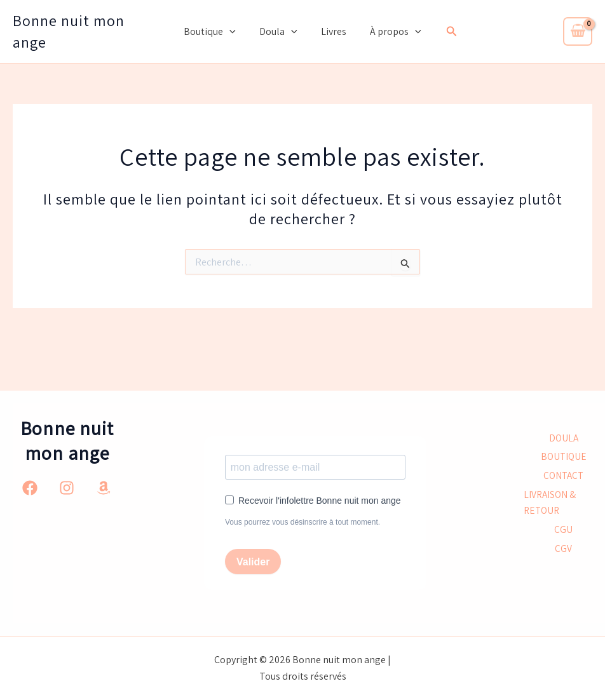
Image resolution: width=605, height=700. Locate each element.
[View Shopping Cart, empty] (578, 31)
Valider (253, 562)
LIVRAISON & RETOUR (551, 503)
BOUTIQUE (563, 456)
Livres (332, 31)
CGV (563, 550)
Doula (280, 32)
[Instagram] (67, 487)
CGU (563, 531)
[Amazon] (104, 487)
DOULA (564, 437)
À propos (391, 32)
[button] (235, 32)
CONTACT (563, 475)
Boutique (215, 32)
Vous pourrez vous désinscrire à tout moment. (302, 522)
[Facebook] (30, 487)
